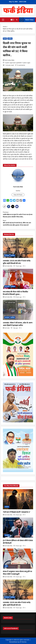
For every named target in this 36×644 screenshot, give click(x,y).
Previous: (18, 215)
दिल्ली (5, 39)
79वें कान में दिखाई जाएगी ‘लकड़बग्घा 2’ (17, 512)
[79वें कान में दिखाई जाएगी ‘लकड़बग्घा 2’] (18, 499)
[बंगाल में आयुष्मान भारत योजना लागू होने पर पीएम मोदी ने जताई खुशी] (18, 559)
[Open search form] (17, 20)
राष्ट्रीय (6, 566)
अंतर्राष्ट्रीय (7, 535)
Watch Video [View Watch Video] (26, 20)
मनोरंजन (7, 507)
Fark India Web (9, 60)
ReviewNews (13, 642)
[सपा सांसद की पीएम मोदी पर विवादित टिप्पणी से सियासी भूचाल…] (18, 279)
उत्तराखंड (7, 255)
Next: (18, 223)
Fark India (7, 328)
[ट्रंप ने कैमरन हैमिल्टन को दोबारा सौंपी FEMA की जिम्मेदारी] (18, 528)
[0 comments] (20, 65)
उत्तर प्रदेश (7, 286)
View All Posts (18, 195)
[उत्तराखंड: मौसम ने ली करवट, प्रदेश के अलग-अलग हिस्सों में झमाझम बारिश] (18, 310)
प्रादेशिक (10, 39)
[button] (3, 20)
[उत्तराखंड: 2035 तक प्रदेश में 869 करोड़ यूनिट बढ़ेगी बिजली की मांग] (18, 248)
